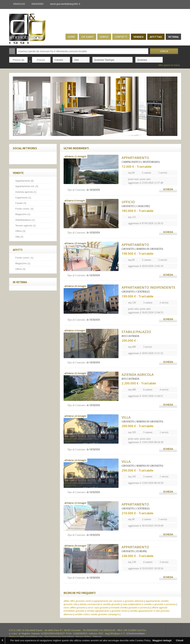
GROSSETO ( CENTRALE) (136, 292)
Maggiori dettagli (162, 640)
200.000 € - (130, 340)
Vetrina (173, 37)
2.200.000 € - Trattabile (139, 383)
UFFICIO (128, 202)
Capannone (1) (23, 198)
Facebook (17, 158)
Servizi (104, 37)
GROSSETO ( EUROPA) (134, 551)
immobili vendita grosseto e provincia (130, 608)
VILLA (126, 417)
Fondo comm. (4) (24, 209)
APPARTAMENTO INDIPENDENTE (148, 287)
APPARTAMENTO (135, 158)
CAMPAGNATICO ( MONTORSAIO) (141, 162)
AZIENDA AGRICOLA (138, 375)
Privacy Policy (83, 637)
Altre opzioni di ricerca (169, 65)
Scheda (168, 189)
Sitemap (97, 637)
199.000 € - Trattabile (138, 296)
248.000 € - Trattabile (138, 556)
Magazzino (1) (23, 214)
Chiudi (180, 640)
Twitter (24, 158)
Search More (177, 70)
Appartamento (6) (25, 181)
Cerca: (12, 51)
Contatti (121, 37)
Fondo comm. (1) (24, 258)
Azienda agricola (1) (26, 192)
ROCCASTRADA (130, 336)
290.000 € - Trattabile (138, 426)
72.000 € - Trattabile (137, 167)
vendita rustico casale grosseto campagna (97, 614)
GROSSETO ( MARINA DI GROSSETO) (142, 249)
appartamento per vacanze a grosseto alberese (119, 601)
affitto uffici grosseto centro (78, 601)
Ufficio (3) (20, 231)
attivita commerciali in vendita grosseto (100, 604)
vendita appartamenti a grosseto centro (107, 611)
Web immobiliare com (31, 637)
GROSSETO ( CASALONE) (136, 206)
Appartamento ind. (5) (27, 186)
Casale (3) (21, 203)
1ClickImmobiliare (135, 633)
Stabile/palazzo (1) (25, 220)
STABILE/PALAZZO (136, 332)
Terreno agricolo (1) (26, 226)
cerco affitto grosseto (75, 608)
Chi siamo (88, 37)
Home (72, 37)
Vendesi (139, 37)
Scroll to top (173, 630)
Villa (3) (19, 237)
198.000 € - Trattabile (138, 253)
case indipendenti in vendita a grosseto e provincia (149, 604)
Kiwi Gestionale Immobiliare (59, 637)
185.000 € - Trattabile (138, 211)
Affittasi (156, 37)
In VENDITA (93, 190)
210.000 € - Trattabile (138, 513)
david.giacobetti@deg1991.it (65, 4)
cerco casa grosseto (98, 608)
